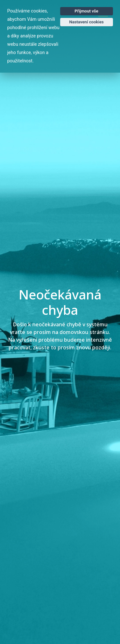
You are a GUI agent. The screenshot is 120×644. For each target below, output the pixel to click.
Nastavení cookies (86, 22)
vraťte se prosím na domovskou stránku (59, 332)
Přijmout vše (86, 11)
